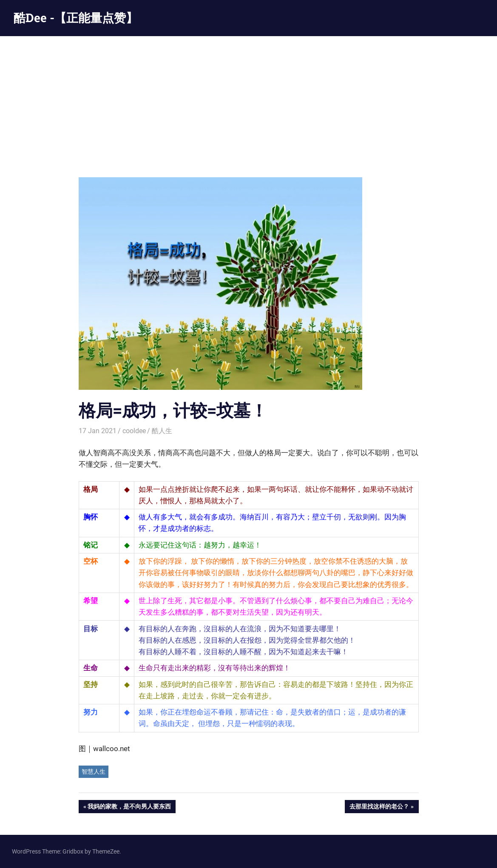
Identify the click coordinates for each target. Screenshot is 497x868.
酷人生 (162, 431)
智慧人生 (94, 772)
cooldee (134, 431)
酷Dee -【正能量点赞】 (76, 18)
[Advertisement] (248, 100)
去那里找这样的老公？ (379, 807)
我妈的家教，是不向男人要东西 (129, 807)
